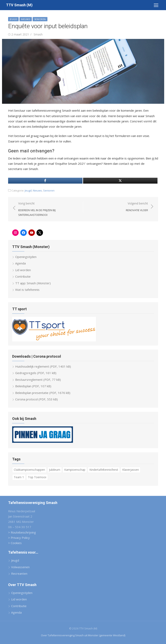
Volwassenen (20, 567)
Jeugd (13, 19)
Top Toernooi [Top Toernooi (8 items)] (37, 477)
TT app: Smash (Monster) (33, 283)
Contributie (23, 276)
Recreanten (19, 573)
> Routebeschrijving (22, 532)
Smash (38, 34)
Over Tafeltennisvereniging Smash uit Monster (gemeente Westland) (83, 635)
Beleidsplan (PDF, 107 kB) (33, 386)
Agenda (20, 263)
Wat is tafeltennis (27, 290)
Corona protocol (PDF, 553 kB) (36, 399)
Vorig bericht (49, 209)
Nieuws (26, 19)
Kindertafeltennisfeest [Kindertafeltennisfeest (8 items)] (104, 470)
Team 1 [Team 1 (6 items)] (19, 477)
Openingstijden (26, 257)
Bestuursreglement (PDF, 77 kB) (38, 380)
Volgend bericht (137, 207)
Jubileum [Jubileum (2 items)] (55, 470)
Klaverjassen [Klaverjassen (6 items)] (131, 470)
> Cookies (15, 543)
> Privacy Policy (19, 538)
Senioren (40, 19)
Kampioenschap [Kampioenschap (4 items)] (75, 470)
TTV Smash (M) (19, 5)
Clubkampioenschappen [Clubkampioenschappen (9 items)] (29, 470)
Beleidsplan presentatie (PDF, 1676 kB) (43, 393)
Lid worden (23, 270)
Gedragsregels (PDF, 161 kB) (36, 373)
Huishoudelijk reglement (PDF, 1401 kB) (43, 366)
